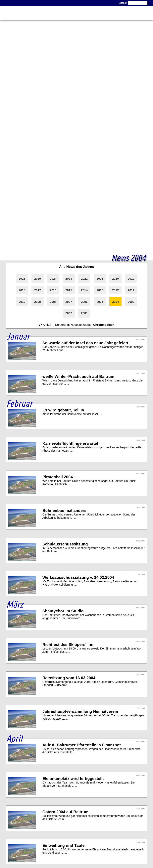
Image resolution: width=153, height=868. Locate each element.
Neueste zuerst (81, 325)
